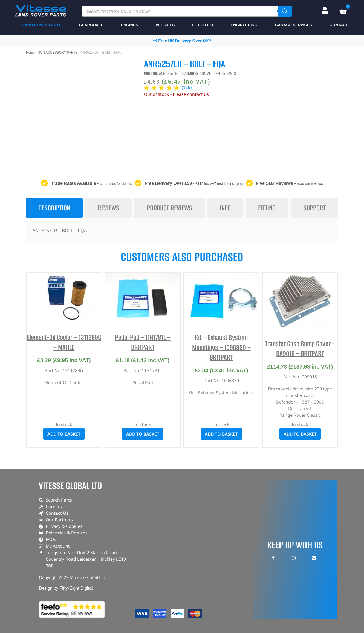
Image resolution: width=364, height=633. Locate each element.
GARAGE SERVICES (293, 25)
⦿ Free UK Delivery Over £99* (182, 41)
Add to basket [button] (64, 434)
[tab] (54, 208)
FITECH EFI (203, 25)
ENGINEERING (244, 25)
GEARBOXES (91, 25)
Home (30, 53)
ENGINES (130, 25)
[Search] (285, 11)
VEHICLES (165, 25)
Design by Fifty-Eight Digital (66, 588)
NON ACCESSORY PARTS (58, 53)
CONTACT (339, 25)
